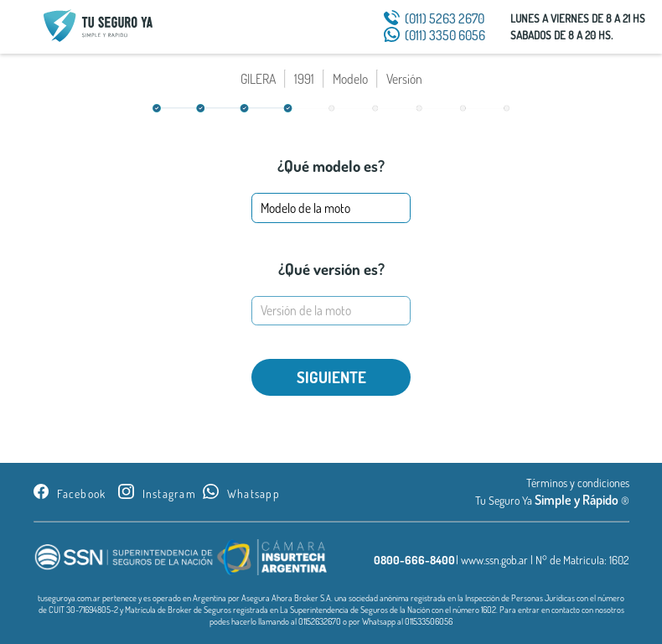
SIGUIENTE (331, 377)
